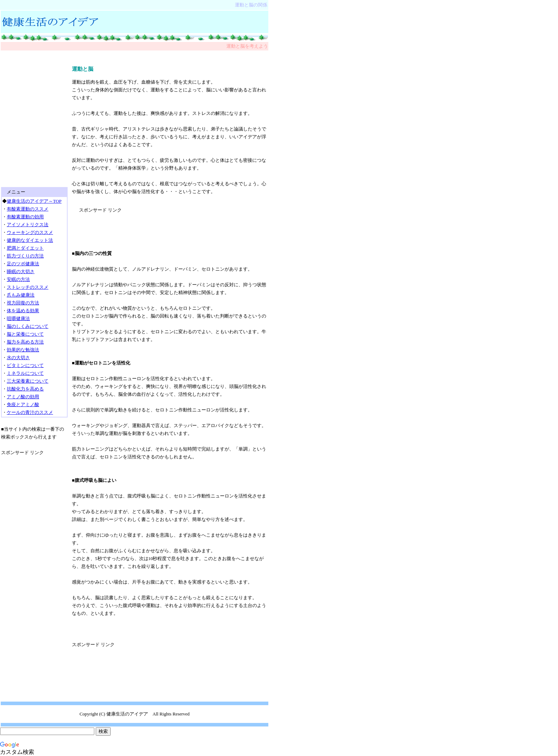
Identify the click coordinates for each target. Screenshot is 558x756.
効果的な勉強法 (23, 350)
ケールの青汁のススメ (30, 412)
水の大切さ (18, 358)
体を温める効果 (23, 311)
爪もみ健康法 (21, 295)
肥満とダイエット (25, 248)
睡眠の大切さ (21, 272)
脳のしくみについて (28, 326)
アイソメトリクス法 (28, 225)
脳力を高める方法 (25, 342)
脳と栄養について (25, 334)
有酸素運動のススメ (28, 209)
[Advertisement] (135, 54)
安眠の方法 (18, 279)
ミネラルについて (25, 373)
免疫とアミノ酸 (23, 405)
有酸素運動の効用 (25, 217)
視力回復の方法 (23, 303)
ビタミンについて (25, 366)
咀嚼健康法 (18, 319)
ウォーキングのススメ (30, 233)
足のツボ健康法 (23, 264)
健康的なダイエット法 (30, 240)
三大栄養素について (28, 381)
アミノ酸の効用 (23, 397)
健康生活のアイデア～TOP (34, 201)
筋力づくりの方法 (25, 256)
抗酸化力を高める (25, 389)
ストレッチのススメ (28, 287)
